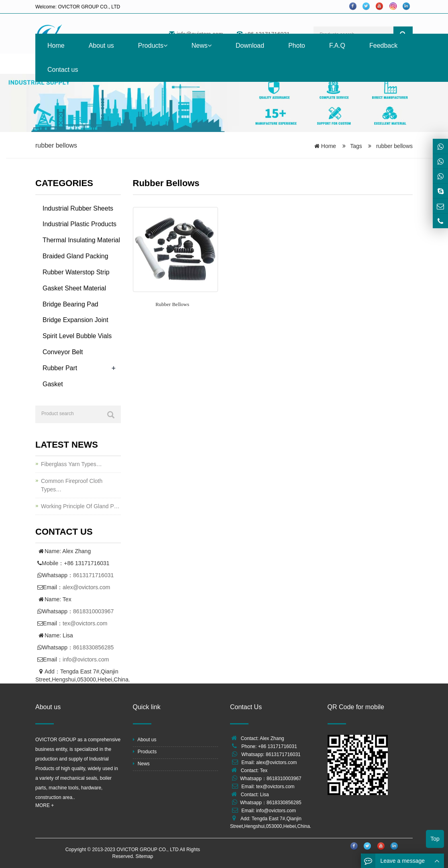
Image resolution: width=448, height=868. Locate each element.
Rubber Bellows (172, 304)
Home (56, 46)
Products (153, 46)
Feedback (383, 46)
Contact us (63, 70)
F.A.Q (337, 46)
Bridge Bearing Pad (70, 304)
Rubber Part (60, 368)
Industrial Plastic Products (79, 224)
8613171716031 (93, 575)
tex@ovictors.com (85, 623)
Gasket (53, 384)
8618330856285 (93, 647)
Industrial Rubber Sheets (78, 208)
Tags (358, 146)
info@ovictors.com (86, 659)
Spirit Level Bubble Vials (77, 336)
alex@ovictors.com (86, 587)
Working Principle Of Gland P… (80, 506)
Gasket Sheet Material (74, 288)
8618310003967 (93, 611)
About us (101, 46)
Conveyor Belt (63, 352)
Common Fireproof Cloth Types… (72, 485)
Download (250, 46)
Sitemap (145, 856)
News (202, 46)
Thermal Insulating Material (81, 240)
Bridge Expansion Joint (75, 320)
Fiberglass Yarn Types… (71, 464)
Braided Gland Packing (75, 256)
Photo (297, 46)
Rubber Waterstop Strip (76, 272)
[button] (165, 46)
